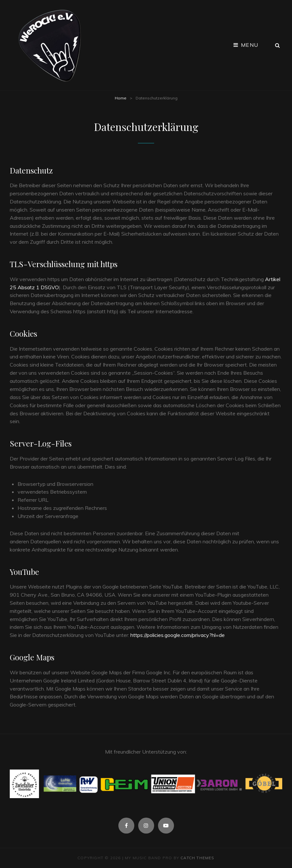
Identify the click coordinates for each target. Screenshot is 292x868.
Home (121, 98)
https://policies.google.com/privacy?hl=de (178, 635)
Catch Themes (197, 858)
